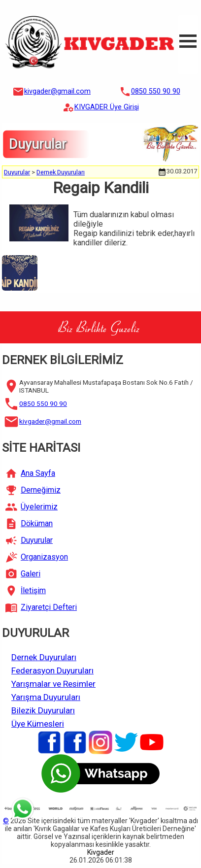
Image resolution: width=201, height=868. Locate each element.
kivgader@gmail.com (57, 91)
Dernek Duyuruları (61, 172)
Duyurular (17, 172)
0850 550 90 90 (156, 91)
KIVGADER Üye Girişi (107, 107)
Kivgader (101, 852)
